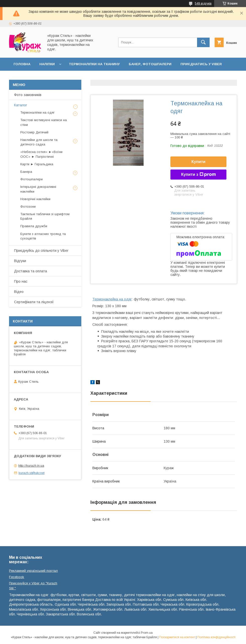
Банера (26, 172)
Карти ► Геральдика (37, 164)
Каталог (21, 105)
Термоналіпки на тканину (94, 64)
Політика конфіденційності (216, 637)
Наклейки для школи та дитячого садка (39, 142)
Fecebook (17, 577)
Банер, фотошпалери (150, 64)
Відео (19, 292)
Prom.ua (147, 633)
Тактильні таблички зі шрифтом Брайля (45, 216)
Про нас (21, 281)
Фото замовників (28, 95)
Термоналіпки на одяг (38, 112)
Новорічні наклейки (35, 199)
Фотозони (28, 207)
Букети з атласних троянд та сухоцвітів (43, 236)
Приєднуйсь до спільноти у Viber (41, 251)
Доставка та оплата (34, 77)
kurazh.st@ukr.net (32, 473)
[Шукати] (203, 42)
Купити (199, 162)
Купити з (198, 175)
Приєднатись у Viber (201, 64)
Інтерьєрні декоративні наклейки (38, 189)
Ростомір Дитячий (34, 132)
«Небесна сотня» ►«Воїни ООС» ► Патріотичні (41, 154)
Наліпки (47, 64)
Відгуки (20, 261)
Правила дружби (34, 226)
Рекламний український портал (33, 571)
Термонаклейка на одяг (112, 299)
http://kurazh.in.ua (31, 466)
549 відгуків (203, 4)
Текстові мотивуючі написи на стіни (44, 122)
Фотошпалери (32, 179)
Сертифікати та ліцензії (34, 302)
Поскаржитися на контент (177, 637)
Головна (22, 64)
